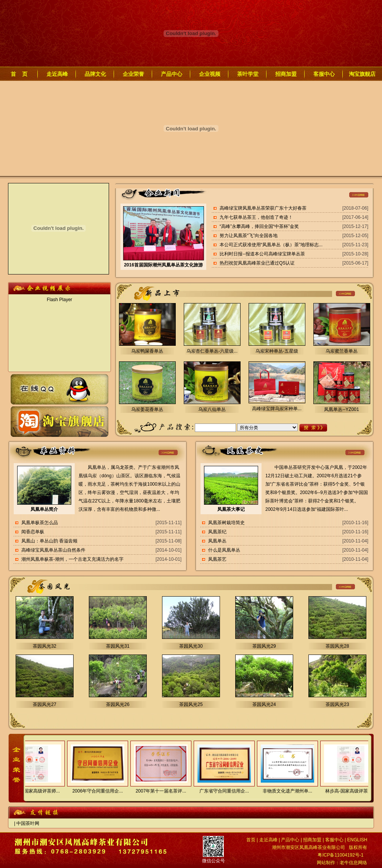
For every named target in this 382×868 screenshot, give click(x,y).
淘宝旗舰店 (362, 74)
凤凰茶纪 (217, 532)
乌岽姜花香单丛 (147, 409)
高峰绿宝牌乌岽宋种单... (277, 409)
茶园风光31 (118, 646)
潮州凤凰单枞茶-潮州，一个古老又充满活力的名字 (72, 559)
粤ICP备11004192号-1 (340, 855)
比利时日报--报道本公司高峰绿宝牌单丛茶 (262, 254)
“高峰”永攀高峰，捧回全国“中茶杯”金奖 (259, 226)
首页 (251, 840)
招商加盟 (286, 74)
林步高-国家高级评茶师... (31, 791)
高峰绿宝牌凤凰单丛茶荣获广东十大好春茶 (263, 208)
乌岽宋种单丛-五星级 (277, 351)
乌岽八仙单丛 (212, 409)
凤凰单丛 (217, 541)
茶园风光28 (337, 646)
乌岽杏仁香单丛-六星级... (212, 351)
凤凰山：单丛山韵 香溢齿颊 (49, 541)
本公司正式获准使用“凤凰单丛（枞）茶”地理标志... (271, 245)
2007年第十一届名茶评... (158, 791)
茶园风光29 (264, 646)
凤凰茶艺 (217, 559)
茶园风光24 (264, 704)
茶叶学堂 (248, 74)
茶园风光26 (118, 704)
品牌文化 (95, 74)
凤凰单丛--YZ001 (341, 409)
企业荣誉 (133, 74)
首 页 (19, 74)
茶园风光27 (44, 704)
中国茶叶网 (28, 823)
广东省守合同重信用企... (221, 791)
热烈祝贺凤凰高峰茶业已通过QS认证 (257, 263)
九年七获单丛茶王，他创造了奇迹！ (256, 217)
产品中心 (172, 74)
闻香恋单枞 (33, 532)
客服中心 (324, 74)
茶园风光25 (191, 704)
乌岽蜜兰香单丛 (342, 351)
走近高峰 (57, 74)
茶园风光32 (44, 646)
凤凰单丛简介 (44, 509)
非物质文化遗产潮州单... (284, 791)
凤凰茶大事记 (231, 509)
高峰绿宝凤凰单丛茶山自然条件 (53, 550)
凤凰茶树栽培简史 (226, 523)
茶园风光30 (191, 646)
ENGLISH (357, 840)
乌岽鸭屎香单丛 (147, 351)
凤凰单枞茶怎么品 (40, 523)
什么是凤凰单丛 (224, 550)
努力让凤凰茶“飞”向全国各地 (249, 236)
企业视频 (210, 74)
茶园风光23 (337, 704)
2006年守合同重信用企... (95, 791)
